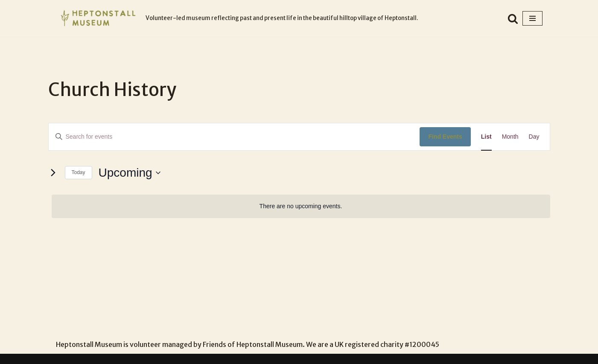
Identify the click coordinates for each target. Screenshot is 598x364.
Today (79, 172)
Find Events (445, 137)
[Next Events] (53, 173)
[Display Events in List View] (486, 137)
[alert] (301, 206)
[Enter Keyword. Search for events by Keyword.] (234, 137)
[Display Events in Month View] (510, 137)
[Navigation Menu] (532, 18)
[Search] (513, 19)
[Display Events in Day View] (534, 137)
